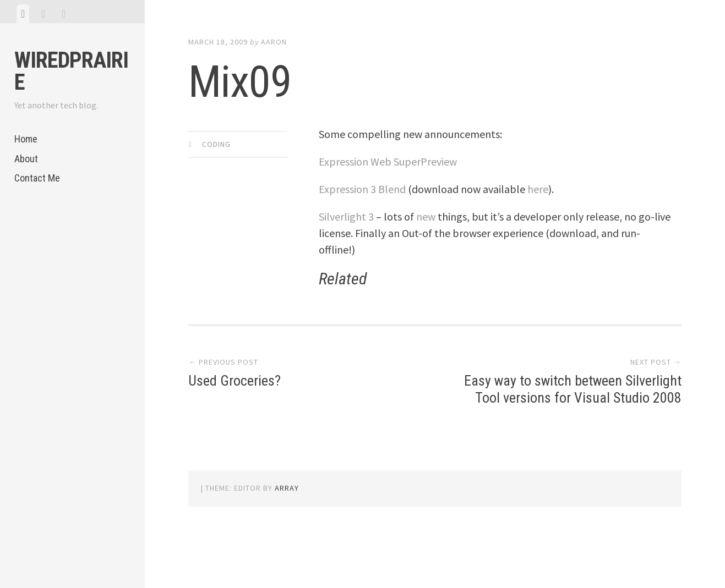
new (426, 216)
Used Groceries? (235, 381)
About (26, 159)
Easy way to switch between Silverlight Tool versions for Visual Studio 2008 (573, 389)
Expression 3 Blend (362, 189)
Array (287, 488)
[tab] (23, 14)
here (538, 189)
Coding (216, 144)
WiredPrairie (71, 71)
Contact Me (37, 178)
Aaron (274, 42)
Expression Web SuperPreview (388, 161)
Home (26, 139)
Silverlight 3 (346, 216)
